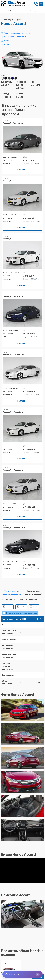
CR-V (6, 964)
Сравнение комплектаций (16, 37)
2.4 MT (9, 607)
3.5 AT (36, 607)
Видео (7, 44)
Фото (7, 40)
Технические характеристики (17, 33)
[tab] (12, 593)
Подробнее (22, 170)
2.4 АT (23, 607)
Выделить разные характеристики (22, 613)
